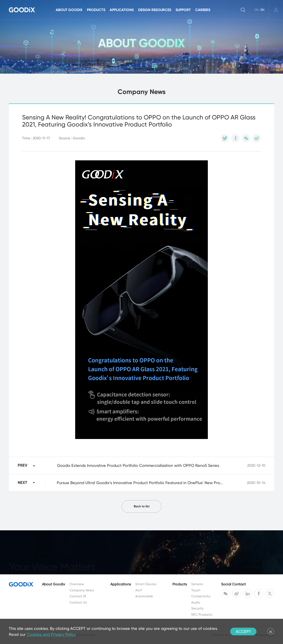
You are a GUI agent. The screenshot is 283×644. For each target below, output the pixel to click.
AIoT (139, 590)
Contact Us (78, 602)
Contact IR (78, 596)
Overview (77, 584)
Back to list (142, 506)
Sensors (197, 584)
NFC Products (202, 615)
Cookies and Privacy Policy (51, 634)
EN (262, 10)
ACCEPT (243, 632)
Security (197, 608)
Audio (196, 602)
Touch (196, 590)
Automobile (144, 596)
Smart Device (146, 584)
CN (256, 10)
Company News (82, 590)
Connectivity (201, 596)
